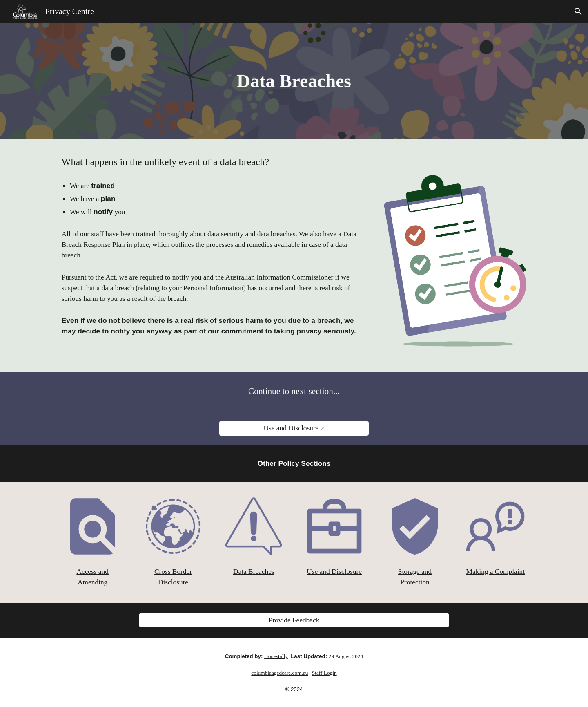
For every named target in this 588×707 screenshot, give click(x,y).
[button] (578, 11)
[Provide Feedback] (294, 621)
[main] (294, 81)
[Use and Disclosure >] (294, 428)
